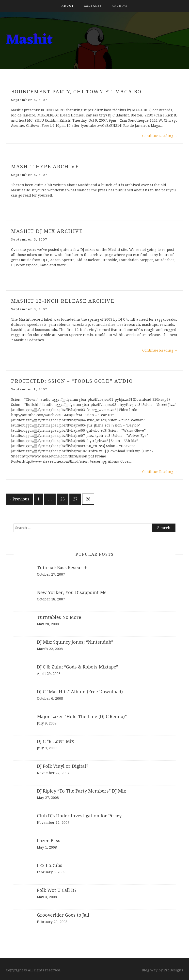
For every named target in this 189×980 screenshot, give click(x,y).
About (68, 6)
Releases (93, 6)
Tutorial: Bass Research (62, 568)
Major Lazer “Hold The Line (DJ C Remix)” (82, 717)
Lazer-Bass (49, 841)
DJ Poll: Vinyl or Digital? (63, 766)
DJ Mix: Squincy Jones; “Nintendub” (75, 642)
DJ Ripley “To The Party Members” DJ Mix (81, 791)
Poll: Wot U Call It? (57, 890)
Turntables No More (59, 617)
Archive (120, 6)
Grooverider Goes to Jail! (64, 915)
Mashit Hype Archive (45, 167)
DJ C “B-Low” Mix (55, 741)
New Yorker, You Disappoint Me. (72, 592)
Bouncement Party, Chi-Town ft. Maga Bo (76, 92)
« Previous (19, 499)
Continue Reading (160, 136)
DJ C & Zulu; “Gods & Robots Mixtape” (78, 667)
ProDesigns (173, 970)
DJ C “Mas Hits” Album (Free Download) (80, 692)
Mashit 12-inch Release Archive (63, 301)
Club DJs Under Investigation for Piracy (79, 816)
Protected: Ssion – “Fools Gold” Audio (72, 381)
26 (63, 499)
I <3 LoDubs (50, 865)
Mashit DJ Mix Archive (47, 231)
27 (75, 499)
